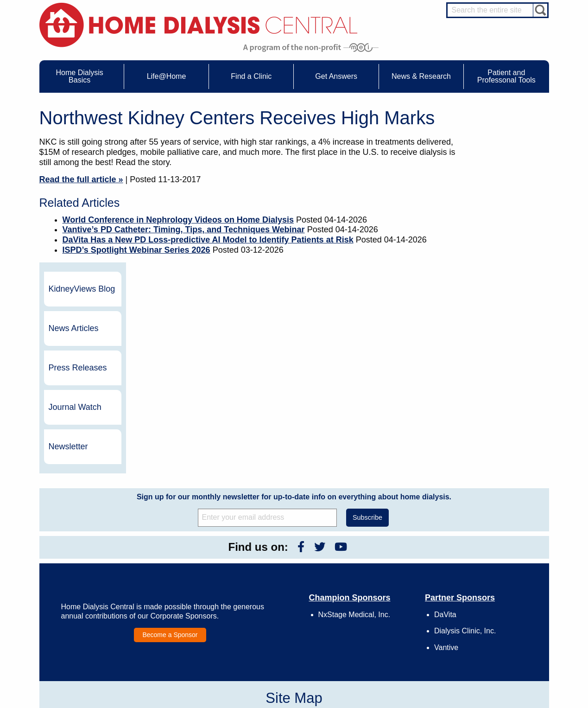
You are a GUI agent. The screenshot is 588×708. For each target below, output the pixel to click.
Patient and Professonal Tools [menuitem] (506, 76)
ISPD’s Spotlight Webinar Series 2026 (136, 250)
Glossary (375, 638)
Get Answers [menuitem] (336, 76)
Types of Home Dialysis (92, 596)
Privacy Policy (381, 630)
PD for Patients (494, 658)
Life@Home (169, 558)
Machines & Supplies (89, 604)
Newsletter (493, 292)
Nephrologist (490, 585)
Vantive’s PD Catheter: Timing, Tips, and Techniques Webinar (184, 230)
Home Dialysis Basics (87, 558)
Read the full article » (81, 179)
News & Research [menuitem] (421, 76)
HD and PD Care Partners (496, 629)
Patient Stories (182, 604)
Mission (373, 621)
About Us (365, 558)
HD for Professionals (500, 650)
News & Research (280, 558)
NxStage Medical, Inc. (354, 460)
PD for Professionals (500, 667)
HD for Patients (494, 641)
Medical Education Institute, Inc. (321, 704)
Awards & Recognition (391, 579)
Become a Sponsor (170, 480)
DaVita (445, 460)
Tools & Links (80, 630)
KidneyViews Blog (497, 134)
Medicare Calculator (88, 613)
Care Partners (181, 570)
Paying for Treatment (89, 621)
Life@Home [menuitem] (167, 76)
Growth (373, 587)
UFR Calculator (82, 570)
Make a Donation (385, 604)
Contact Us (377, 570)
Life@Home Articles (188, 596)
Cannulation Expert (499, 577)
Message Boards (478, 558)
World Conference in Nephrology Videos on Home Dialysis (178, 220)
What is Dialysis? (85, 587)
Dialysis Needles (184, 587)
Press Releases (502, 213)
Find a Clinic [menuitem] (251, 76)
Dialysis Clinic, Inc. (465, 476)
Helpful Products (184, 621)
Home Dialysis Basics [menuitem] (80, 76)
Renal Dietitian (493, 602)
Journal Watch (499, 252)
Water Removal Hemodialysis (100, 579)
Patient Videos (181, 613)
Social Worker (492, 611)
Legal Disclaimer (384, 596)
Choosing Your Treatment (195, 579)
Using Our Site (382, 613)
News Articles (498, 173)
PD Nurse (487, 594)
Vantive (446, 493)
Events (272, 570)
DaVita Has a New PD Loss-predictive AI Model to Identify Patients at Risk (208, 240)
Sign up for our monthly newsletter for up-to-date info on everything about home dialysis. (294, 342)
